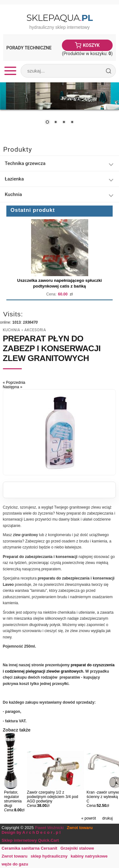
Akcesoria (35, 330)
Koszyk (91, 45)
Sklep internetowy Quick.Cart (30, 840)
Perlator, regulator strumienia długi (13, 799)
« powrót (89, 818)
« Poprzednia (14, 383)
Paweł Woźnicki (49, 828)
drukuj (107, 818)
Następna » (13, 387)
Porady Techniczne (29, 48)
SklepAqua (59, 18)
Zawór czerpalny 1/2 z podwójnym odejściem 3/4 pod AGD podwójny (53, 797)
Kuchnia (12, 330)
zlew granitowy (26, 535)
